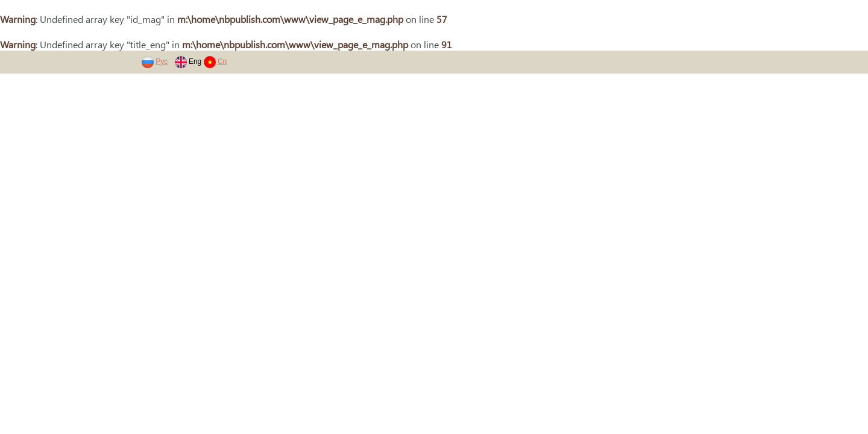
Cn (222, 61)
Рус (162, 61)
